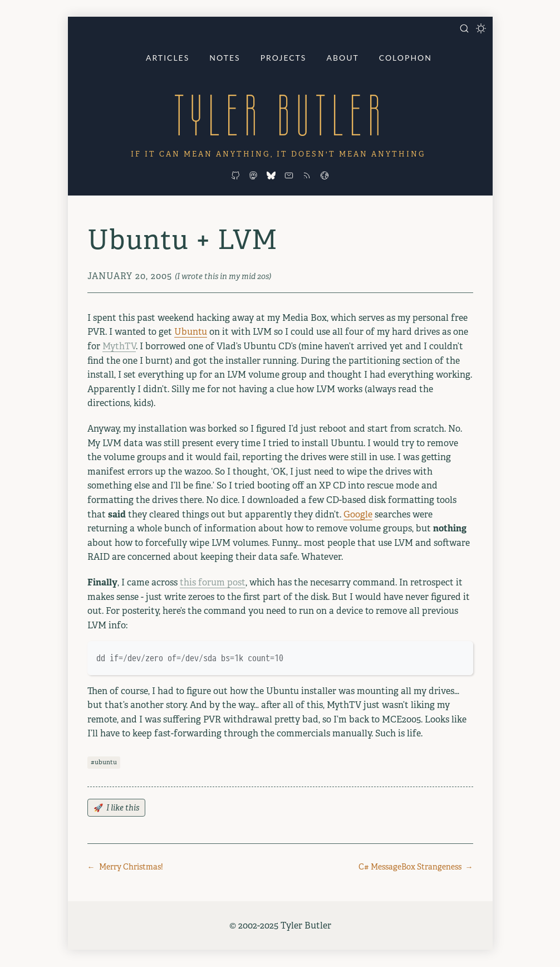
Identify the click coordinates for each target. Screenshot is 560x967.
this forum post (213, 582)
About (342, 58)
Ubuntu (191, 332)
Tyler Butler (280, 115)
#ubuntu (104, 762)
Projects (284, 58)
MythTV (119, 346)
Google (358, 514)
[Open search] (464, 28)
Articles (168, 58)
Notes (225, 58)
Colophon (406, 58)
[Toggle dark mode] (481, 28)
